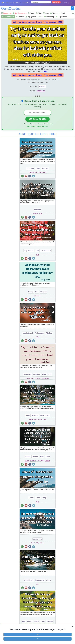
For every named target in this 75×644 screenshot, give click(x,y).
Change (35, 464)
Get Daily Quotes (37, 125)
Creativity (27, 381)
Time (38, 175)
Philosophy (39, 340)
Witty (40, 13)
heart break (45, 422)
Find (40, 426)
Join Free (56, 2)
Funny (32, 13)
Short (28, 422)
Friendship (50, 17)
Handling (42, 95)
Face (42, 550)
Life (37, 258)
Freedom (37, 381)
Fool (40, 303)
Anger (28, 464)
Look (34, 550)
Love (47, 13)
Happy (36, 220)
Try (37, 179)
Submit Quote (9, 17)
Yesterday (43, 179)
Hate (42, 464)
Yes (38, 635)
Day (36, 426)
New (41, 17)
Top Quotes (32, 17)
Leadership (38, 546)
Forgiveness (62, 17)
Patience (39, 385)
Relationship (46, 258)
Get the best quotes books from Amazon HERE (37, 23)
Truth (63, 13)
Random (21, 17)
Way (31, 426)
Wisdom (55, 13)
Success (30, 175)
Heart (44, 381)
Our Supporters (21, 13)
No (37, 639)
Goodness (46, 385)
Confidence (29, 587)
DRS (45, 74)
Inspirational (29, 258)
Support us (7, 13)
